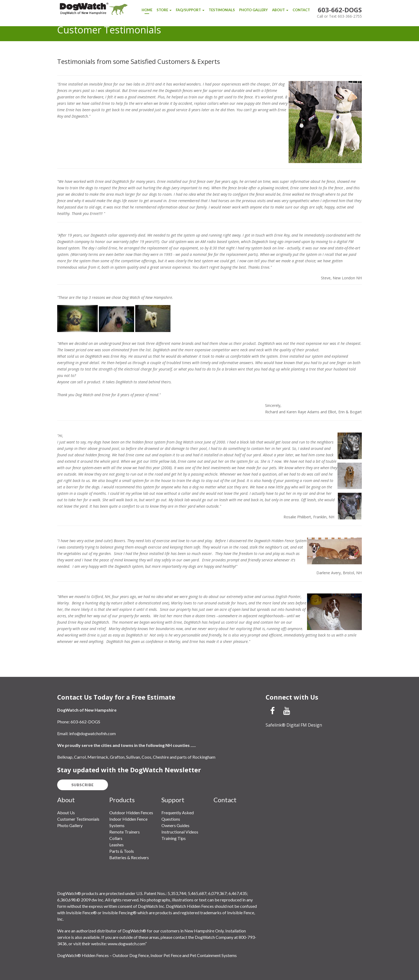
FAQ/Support (190, 10)
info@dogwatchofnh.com (92, 733)
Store (164, 10)
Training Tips (174, 838)
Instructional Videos (180, 832)
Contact (301, 10)
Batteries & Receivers (129, 857)
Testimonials (222, 10)
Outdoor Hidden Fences (131, 813)
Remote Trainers (125, 832)
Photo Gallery (253, 10)
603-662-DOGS (340, 10)
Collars (116, 838)
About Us (66, 813)
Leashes (117, 845)
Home (147, 10)
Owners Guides (175, 825)
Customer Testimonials (78, 819)
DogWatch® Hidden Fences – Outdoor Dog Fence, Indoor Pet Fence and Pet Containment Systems (147, 955)
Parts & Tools (122, 851)
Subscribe (83, 785)
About (280, 10)
